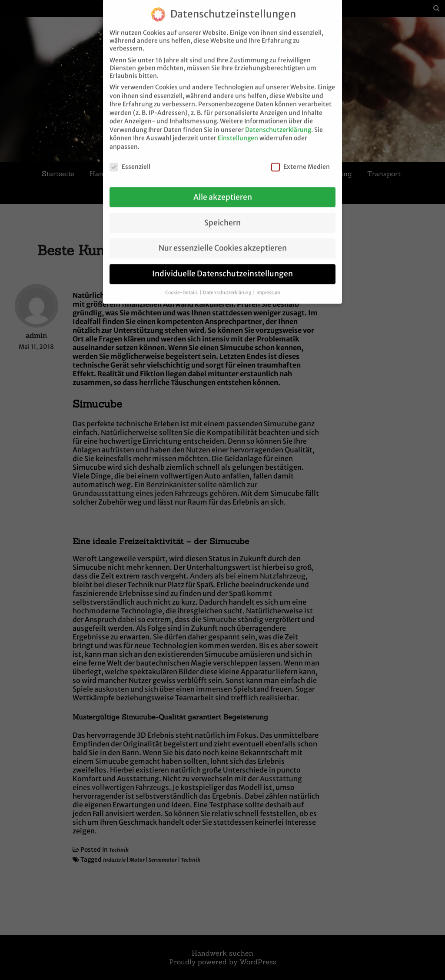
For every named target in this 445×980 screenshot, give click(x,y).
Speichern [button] (222, 214)
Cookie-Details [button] (182, 285)
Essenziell (130, 159)
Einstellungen (238, 130)
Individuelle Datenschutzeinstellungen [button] (222, 266)
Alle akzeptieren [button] (223, 189)
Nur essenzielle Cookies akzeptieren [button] (223, 240)
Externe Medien (301, 159)
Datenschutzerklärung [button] (227, 285)
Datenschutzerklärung (278, 122)
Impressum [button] (268, 285)
